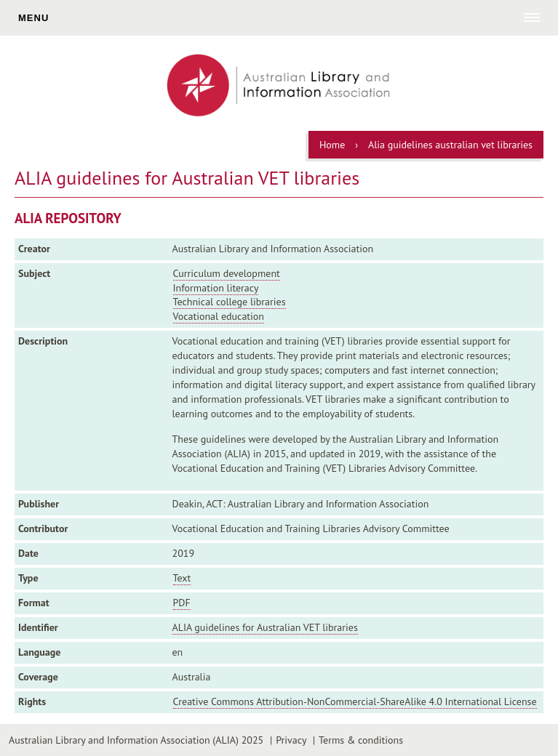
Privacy (291, 740)
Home (332, 145)
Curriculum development (227, 273)
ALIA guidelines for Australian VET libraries (265, 627)
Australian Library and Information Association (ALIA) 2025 (136, 740)
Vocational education (219, 316)
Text (182, 578)
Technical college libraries (230, 302)
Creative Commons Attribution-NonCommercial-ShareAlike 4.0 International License (355, 701)
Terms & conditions (361, 740)
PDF (182, 603)
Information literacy (216, 288)
